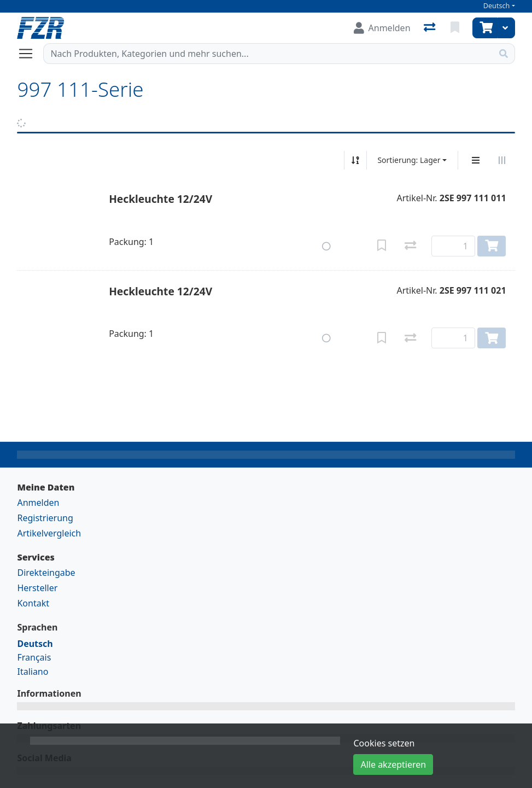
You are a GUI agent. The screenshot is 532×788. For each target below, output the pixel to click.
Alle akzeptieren (393, 764)
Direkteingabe (46, 573)
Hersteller (37, 588)
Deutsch (497, 6)
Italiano (33, 672)
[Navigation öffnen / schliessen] (30, 54)
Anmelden (38, 503)
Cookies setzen (384, 743)
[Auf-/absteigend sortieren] (355, 160)
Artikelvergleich (49, 533)
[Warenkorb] (485, 28)
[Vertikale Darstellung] (476, 160)
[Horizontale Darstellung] (502, 160)
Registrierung (45, 518)
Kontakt (33, 603)
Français (34, 657)
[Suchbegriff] (268, 54)
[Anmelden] (382, 28)
